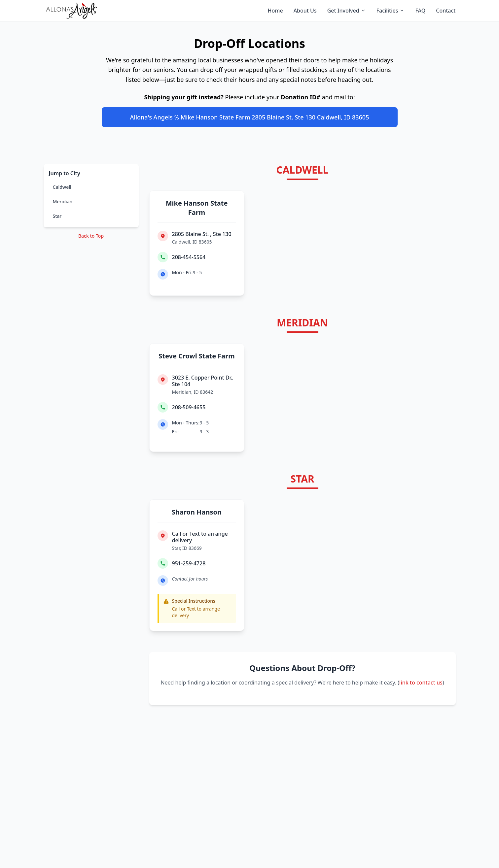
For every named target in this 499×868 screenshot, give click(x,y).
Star (57, 216)
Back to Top (91, 236)
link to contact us (421, 683)
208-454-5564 (189, 257)
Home (275, 11)
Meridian (63, 201)
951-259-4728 (189, 563)
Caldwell (62, 187)
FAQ (420, 11)
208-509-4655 (189, 407)
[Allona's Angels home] (71, 11)
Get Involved (347, 11)
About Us (305, 11)
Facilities (391, 11)
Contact (446, 11)
